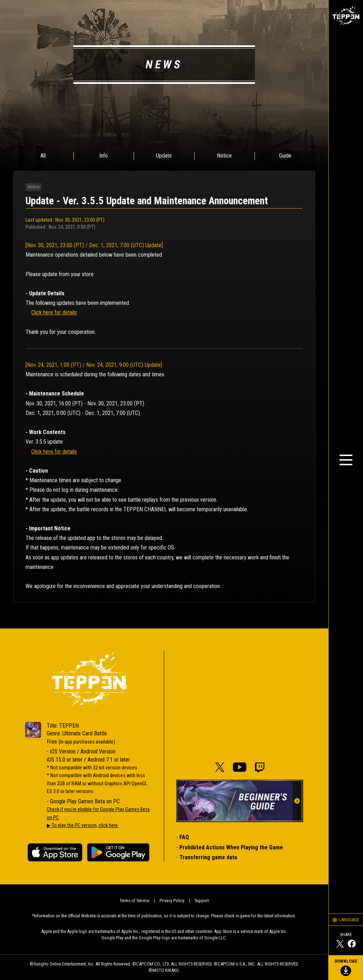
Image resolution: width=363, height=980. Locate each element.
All (43, 156)
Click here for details (54, 312)
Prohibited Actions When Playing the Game (231, 847)
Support (202, 901)
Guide (285, 156)
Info (104, 156)
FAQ (184, 837)
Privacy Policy (172, 901)
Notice (224, 156)
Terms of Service (134, 901)
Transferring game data (208, 857)
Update (164, 156)
